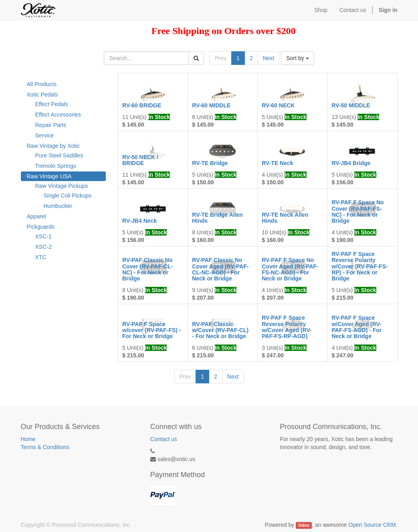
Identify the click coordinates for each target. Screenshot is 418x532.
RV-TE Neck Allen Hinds (285, 218)
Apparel (36, 216)
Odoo (304, 525)
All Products (42, 84)
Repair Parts (51, 125)
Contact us (164, 439)
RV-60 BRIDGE (142, 105)
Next (269, 58)
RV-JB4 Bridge (351, 163)
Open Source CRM (372, 525)
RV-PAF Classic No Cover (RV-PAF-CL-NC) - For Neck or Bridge (147, 269)
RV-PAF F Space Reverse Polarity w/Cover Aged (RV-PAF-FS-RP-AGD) (287, 327)
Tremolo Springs (56, 166)
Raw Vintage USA (49, 176)
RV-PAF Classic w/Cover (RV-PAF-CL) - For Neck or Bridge (220, 330)
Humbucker (58, 206)
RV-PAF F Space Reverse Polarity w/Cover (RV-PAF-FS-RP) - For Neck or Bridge (359, 266)
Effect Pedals (52, 104)
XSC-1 (43, 236)
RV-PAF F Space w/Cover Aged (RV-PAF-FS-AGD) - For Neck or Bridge (356, 327)
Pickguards (41, 227)
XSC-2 (43, 247)
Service (45, 135)
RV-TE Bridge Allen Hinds (217, 218)
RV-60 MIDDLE (211, 105)
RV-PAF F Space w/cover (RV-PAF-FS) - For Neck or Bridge (152, 330)
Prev (221, 58)
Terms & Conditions (45, 447)
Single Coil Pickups (68, 195)
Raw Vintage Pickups (62, 186)
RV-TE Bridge (210, 163)
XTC (41, 257)
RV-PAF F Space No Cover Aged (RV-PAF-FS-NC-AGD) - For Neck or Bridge (290, 269)
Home (28, 439)
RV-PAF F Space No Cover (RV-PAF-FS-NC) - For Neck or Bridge (357, 212)
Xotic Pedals (42, 95)
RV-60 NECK (278, 105)
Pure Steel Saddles (59, 155)
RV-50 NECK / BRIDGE (140, 160)
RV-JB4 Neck (139, 221)
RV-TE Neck (277, 163)
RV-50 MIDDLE (351, 105)
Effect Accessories (58, 115)
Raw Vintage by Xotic (54, 146)
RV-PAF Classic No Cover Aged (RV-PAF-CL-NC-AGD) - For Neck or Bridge (220, 269)
